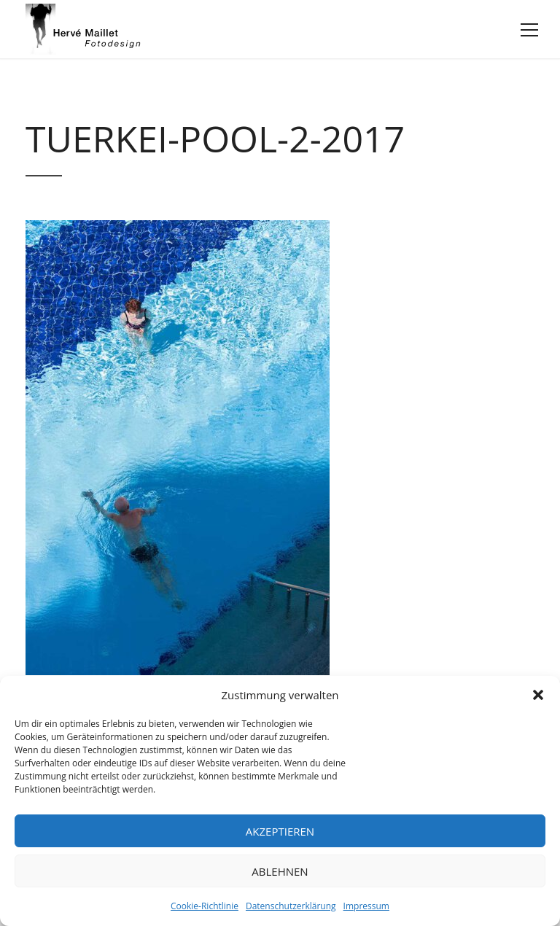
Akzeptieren (280, 831)
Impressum (366, 906)
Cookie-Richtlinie (205, 906)
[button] (538, 695)
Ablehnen (280, 871)
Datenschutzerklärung (291, 906)
